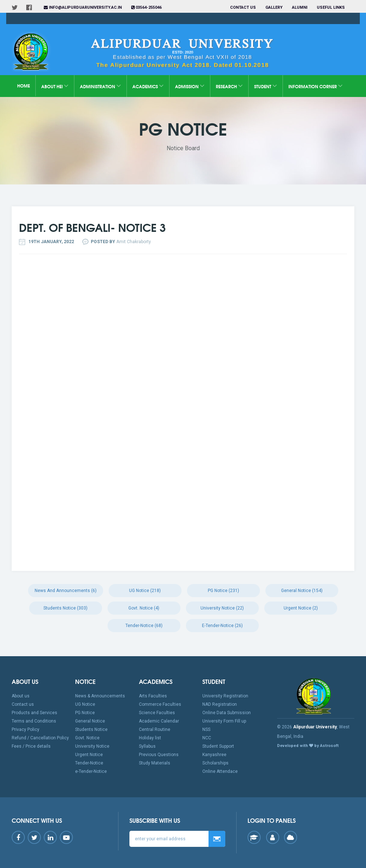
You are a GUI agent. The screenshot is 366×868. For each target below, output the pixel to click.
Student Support (218, 746)
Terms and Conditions (34, 721)
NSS (206, 729)
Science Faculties (157, 713)
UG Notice (85, 704)
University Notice (92, 746)
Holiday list (150, 738)
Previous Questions (159, 755)
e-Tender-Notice (91, 771)
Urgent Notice (89, 755)
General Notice (90, 721)
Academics (148, 86)
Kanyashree (214, 755)
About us (21, 696)
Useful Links (331, 7)
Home (24, 85)
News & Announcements (100, 696)
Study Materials (155, 763)
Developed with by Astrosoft (308, 746)
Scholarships (215, 763)
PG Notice (85, 713)
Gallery (274, 7)
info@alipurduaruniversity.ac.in (83, 7)
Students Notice (91, 729)
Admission (190, 86)
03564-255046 (146, 7)
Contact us (243, 7)
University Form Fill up (224, 721)
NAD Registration (220, 704)
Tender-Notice (89, 763)
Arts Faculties (153, 696)
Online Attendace (220, 771)
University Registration (225, 696)
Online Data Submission (227, 713)
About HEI (55, 86)
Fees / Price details (31, 746)
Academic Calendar (159, 721)
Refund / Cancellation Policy (40, 738)
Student (266, 86)
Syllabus (147, 746)
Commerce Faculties (160, 704)
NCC (207, 738)
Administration (100, 86)
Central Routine (155, 729)
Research (229, 86)
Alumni (300, 7)
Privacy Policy (26, 729)
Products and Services (34, 713)
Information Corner (316, 86)
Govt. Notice (87, 738)
